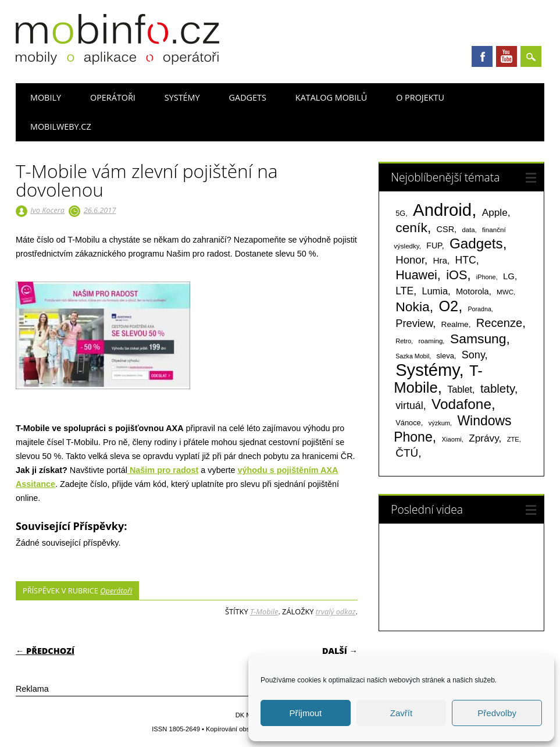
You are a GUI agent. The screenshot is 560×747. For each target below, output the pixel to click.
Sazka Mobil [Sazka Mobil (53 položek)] (412, 356)
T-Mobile (264, 611)
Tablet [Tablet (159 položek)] (460, 389)
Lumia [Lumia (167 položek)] (435, 291)
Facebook (482, 56)
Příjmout (305, 713)
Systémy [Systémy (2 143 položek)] (427, 370)
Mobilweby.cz (61, 127)
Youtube (507, 56)
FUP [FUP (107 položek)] (434, 246)
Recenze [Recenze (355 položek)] (499, 323)
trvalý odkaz (336, 611)
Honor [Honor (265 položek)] (410, 260)
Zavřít (401, 713)
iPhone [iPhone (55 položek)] (486, 277)
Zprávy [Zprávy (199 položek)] (484, 438)
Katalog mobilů (331, 97)
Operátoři (113, 97)
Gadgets (248, 97)
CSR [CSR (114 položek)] (446, 229)
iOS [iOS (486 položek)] (456, 275)
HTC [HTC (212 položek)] (466, 260)
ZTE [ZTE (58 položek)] (513, 439)
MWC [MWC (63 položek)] (505, 292)
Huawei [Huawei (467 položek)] (416, 275)
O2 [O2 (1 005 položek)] (448, 306)
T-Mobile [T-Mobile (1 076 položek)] (438, 379)
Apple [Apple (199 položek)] (495, 212)
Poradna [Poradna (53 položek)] (480, 309)
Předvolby (497, 713)
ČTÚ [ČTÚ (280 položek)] (407, 453)
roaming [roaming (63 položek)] (431, 341)
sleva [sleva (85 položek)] (445, 356)
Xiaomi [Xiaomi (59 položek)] (451, 439)
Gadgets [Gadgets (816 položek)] (476, 243)
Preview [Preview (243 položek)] (414, 323)
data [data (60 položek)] (468, 230)
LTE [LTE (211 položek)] (404, 291)
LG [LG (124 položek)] (509, 276)
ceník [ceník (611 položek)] (411, 227)
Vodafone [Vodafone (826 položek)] (461, 404)
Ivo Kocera (47, 210)
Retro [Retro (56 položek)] (403, 341)
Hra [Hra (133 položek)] (440, 260)
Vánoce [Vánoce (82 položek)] (408, 423)
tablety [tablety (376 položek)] (497, 388)
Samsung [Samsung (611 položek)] (478, 339)
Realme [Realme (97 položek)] (455, 324)
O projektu (420, 97)
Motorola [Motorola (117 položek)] (472, 291)
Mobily (46, 97)
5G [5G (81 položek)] (400, 213)
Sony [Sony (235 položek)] (473, 355)
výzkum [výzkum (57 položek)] (439, 423)
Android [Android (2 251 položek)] (442, 210)
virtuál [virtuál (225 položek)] (409, 405)
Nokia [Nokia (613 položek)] (412, 307)
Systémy (182, 97)
